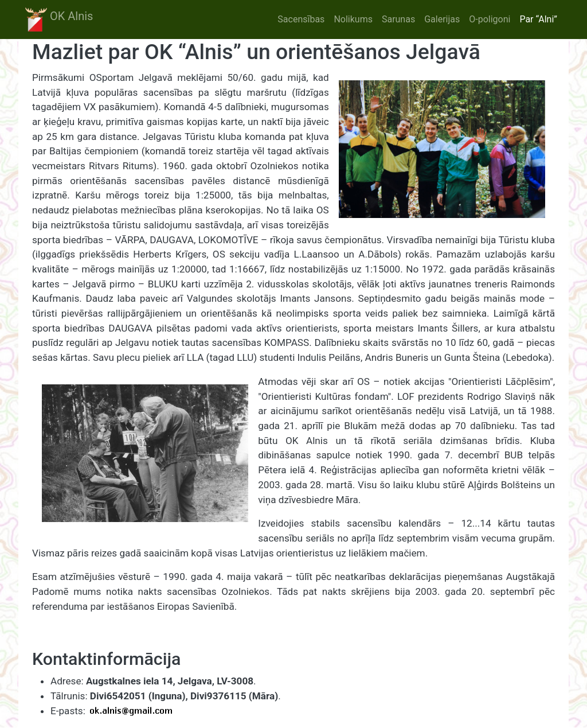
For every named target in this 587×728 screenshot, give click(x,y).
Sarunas (398, 19)
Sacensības (301, 19)
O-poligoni (490, 19)
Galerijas (442, 19)
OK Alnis (59, 20)
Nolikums (353, 19)
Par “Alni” (538, 19)
